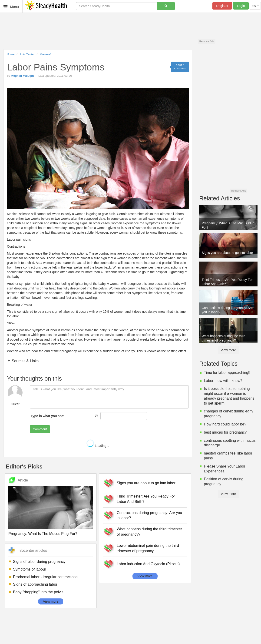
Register (222, 6)
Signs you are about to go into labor (146, 483)
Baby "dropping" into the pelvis (38, 592)
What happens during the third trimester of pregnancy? (149, 532)
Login (241, 6)
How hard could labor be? (225, 424)
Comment (40, 429)
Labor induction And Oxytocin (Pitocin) (148, 564)
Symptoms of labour (30, 569)
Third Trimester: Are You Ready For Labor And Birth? (146, 499)
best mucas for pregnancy (225, 432)
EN (255, 6)
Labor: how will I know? (223, 381)
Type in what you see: (47, 416)
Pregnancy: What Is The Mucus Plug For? (43, 534)
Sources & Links (25, 361)
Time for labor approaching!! (227, 373)
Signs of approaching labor (35, 584)
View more (51, 601)
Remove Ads (206, 41)
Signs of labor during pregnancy (39, 562)
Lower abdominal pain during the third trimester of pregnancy (148, 548)
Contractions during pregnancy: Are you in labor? (149, 515)
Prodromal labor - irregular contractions (45, 577)
